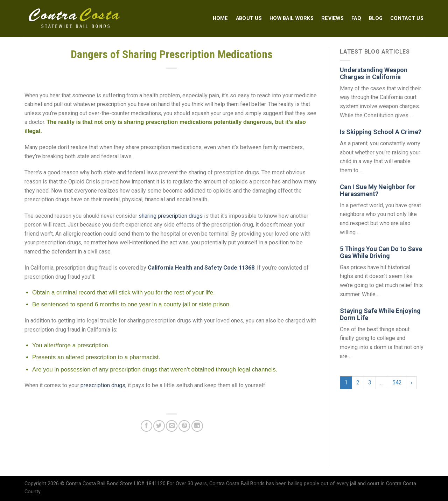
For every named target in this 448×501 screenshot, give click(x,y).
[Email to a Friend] (172, 426)
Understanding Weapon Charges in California (374, 73)
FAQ (356, 18)
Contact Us (407, 18)
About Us (249, 18)
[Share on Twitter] (159, 426)
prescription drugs (103, 385)
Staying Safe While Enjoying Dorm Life (380, 314)
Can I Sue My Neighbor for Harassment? (378, 190)
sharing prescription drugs (171, 216)
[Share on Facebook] (146, 426)
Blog (376, 18)
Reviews (332, 18)
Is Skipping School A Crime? (381, 132)
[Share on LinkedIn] (197, 426)
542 (397, 382)
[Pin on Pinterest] (184, 426)
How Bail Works (292, 18)
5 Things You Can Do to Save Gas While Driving (381, 252)
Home (220, 18)
